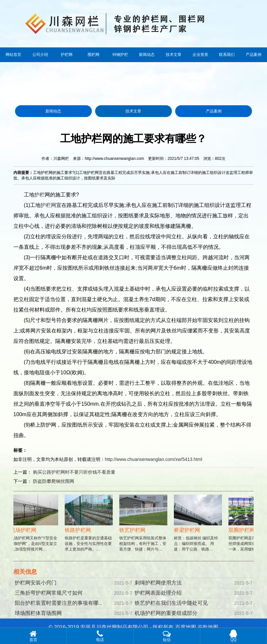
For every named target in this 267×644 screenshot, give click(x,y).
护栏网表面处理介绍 (158, 593)
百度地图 (186, 627)
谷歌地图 (208, 627)
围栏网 (93, 55)
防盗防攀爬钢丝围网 (54, 481)
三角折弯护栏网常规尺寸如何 (49, 593)
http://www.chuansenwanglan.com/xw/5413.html (154, 459)
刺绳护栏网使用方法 (158, 583)
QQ (234, 636)
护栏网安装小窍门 (36, 583)
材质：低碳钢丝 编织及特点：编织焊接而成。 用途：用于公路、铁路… (199, 529)
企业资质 (200, 55)
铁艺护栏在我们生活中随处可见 (171, 603)
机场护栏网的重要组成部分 (166, 613)
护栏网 (67, 55)
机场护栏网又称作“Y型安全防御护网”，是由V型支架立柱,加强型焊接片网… (35, 529)
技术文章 (174, 55)
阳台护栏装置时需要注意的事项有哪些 (59, 603)
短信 (167, 636)
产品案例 (254, 55)
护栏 (40, 195)
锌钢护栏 (120, 55)
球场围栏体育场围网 (38, 613)
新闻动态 (147, 55)
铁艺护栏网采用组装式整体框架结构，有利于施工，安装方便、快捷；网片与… (144, 529)
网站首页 (13, 55)
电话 (100, 636)
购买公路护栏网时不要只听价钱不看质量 (74, 472)
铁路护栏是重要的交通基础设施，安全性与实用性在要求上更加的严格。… (90, 529)
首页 (38, 87)
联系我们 (227, 55)
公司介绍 (40, 55)
